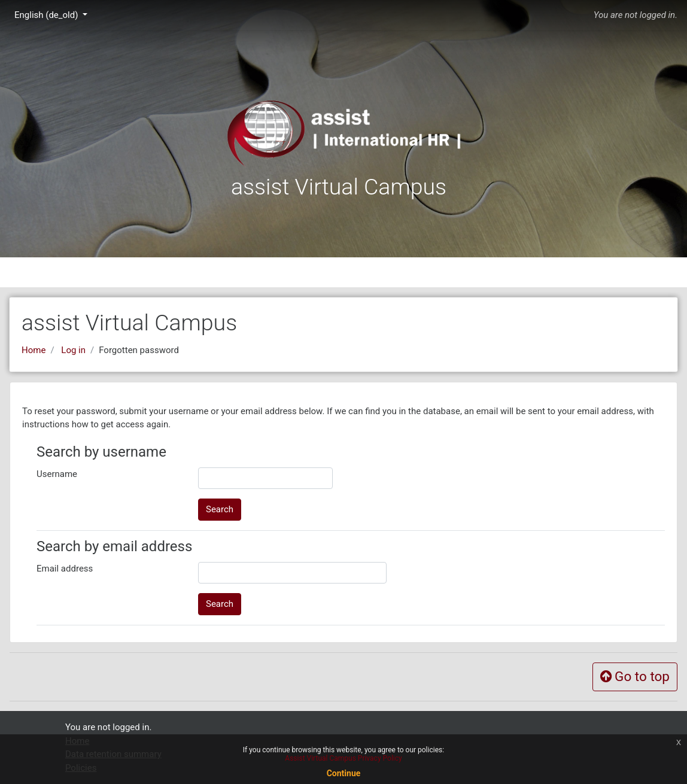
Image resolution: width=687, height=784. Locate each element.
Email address (65, 569)
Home (34, 350)
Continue (344, 773)
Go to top (635, 676)
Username (57, 474)
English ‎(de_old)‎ (47, 15)
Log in (73, 350)
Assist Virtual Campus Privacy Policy (343, 758)
